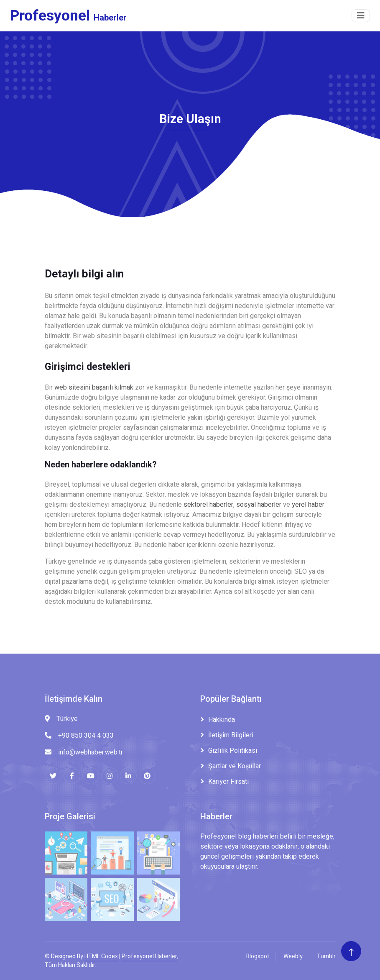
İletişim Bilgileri (231, 735)
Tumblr (326, 956)
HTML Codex (101, 956)
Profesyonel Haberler (149, 956)
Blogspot (258, 956)
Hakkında (222, 720)
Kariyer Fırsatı (228, 782)
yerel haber (308, 505)
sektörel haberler (208, 505)
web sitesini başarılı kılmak (94, 387)
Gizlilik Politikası (233, 751)
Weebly (293, 956)
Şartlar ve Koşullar (235, 766)
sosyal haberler (259, 505)
